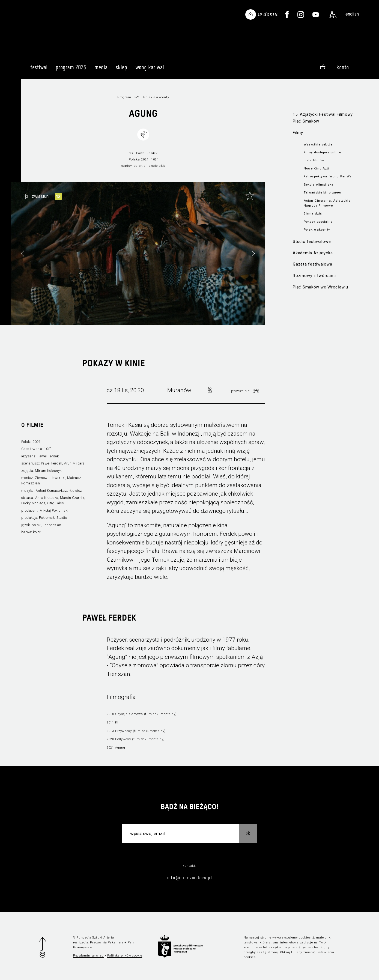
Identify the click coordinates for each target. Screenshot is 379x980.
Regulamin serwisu (89, 955)
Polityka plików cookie (125, 955)
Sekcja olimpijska (319, 184)
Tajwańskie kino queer (323, 192)
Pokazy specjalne (318, 222)
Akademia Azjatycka (313, 253)
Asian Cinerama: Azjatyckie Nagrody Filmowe (327, 203)
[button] (253, 254)
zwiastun (40, 196)
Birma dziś (313, 213)
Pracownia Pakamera (107, 942)
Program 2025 (71, 70)
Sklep (121, 70)
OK (248, 833)
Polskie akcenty (317, 230)
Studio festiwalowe (312, 242)
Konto (343, 67)
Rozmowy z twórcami (314, 276)
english (352, 14)
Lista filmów (314, 160)
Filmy (298, 133)
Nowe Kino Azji (317, 168)
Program (124, 97)
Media (101, 70)
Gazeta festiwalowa (312, 264)
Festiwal (39, 70)
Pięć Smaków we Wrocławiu (320, 287)
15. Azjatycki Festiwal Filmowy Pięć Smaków (323, 118)
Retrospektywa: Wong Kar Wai (328, 176)
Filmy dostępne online (322, 152)
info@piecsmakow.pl (189, 878)
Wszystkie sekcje (318, 144)
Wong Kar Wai (150, 70)
